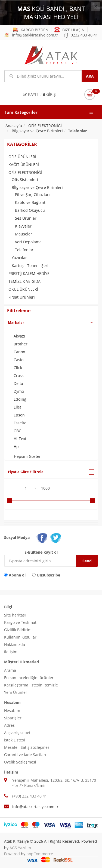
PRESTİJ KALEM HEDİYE (29, 273)
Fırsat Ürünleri (22, 297)
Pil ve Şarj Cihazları (32, 194)
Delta (18, 383)
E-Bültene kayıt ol (41, 552)
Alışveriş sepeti (18, 733)
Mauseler (24, 234)
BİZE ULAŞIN (69, 30)
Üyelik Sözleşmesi (20, 762)
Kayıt (31, 94)
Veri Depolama (28, 242)
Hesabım (12, 711)
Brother (21, 344)
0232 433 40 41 (81, 35)
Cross (19, 375)
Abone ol (17, 575)
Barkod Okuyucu (30, 210)
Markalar (16, 322)
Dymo (19, 391)
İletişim (11, 652)
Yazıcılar (19, 258)
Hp (16, 447)
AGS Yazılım (20, 848)
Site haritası (15, 615)
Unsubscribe (48, 575)
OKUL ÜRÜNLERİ (23, 289)
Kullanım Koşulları (21, 637)
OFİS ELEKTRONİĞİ (25, 172)
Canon (19, 352)
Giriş (49, 94)
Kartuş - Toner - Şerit (31, 266)
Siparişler (13, 718)
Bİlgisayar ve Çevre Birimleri (37, 187)
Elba (18, 407)
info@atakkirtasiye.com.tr (31, 35)
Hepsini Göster (27, 456)
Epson (19, 415)
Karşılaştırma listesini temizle (31, 685)
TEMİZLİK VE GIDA (24, 281)
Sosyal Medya (17, 537)
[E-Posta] (44, 561)
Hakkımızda (15, 644)
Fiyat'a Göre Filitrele (26, 472)
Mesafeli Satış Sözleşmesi (27, 747)
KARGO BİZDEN (31, 30)
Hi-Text (20, 439)
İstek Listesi (15, 740)
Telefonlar (24, 250)
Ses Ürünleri (26, 218)
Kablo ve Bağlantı (31, 202)
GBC (17, 431)
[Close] (96, 6)
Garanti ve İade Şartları (25, 755)
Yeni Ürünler (16, 692)
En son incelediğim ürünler (29, 678)
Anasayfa (14, 126)
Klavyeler (23, 226)
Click (18, 368)
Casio (18, 360)
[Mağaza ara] (51, 76)
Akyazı (19, 336)
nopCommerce (40, 854)
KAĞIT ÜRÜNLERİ (24, 165)
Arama (10, 670)
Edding (20, 399)
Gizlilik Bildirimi (18, 630)
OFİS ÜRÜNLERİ (22, 157)
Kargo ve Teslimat (20, 622)
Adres (9, 725)
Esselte (20, 423)
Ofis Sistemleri (25, 180)
